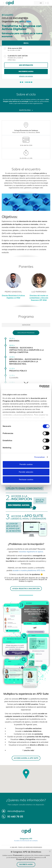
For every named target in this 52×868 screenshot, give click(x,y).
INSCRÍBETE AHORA (26, 864)
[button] (20, 82)
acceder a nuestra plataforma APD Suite (29, 570)
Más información (26, 65)
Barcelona (26, 110)
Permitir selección (26, 472)
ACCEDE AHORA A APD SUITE (26, 758)
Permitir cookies (26, 464)
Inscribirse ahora (26, 71)
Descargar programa (26, 333)
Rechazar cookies (26, 479)
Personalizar (40, 457)
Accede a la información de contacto (26, 841)
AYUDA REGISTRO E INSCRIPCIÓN (26, 589)
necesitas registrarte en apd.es (31, 552)
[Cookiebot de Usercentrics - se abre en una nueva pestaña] (39, 387)
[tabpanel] (26, 60)
